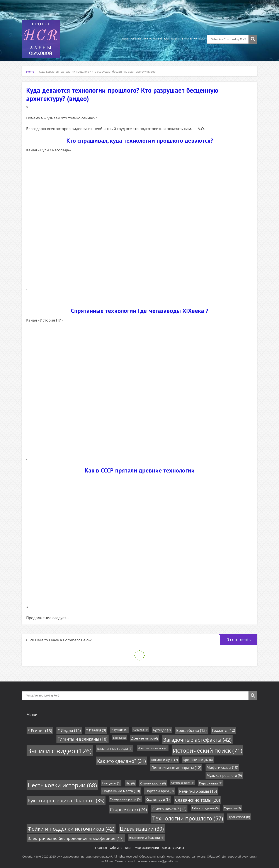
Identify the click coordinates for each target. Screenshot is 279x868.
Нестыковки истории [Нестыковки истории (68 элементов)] (62, 785)
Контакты (199, 39)
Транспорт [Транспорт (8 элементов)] (239, 817)
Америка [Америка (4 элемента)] (140, 729)
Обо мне (136, 39)
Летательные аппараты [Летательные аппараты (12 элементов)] (176, 768)
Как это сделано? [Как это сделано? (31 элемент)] (122, 761)
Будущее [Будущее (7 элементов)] (162, 730)
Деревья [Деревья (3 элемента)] (119, 738)
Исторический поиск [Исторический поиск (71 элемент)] (208, 750)
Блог (167, 39)
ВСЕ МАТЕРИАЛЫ (182, 39)
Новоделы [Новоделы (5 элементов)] (111, 783)
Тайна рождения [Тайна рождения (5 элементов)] (205, 808)
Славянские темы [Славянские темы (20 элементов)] (197, 800)
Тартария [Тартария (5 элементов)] (232, 808)
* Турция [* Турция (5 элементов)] (119, 730)
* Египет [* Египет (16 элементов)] (40, 730)
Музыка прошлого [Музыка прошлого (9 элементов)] (224, 776)
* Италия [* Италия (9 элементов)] (96, 730)
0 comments (235, 638)
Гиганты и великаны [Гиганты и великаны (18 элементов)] (83, 739)
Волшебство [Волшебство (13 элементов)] (191, 730)
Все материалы (173, 848)
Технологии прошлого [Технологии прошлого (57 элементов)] (188, 818)
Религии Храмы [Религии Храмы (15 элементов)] (198, 791)
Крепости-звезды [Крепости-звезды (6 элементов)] (198, 760)
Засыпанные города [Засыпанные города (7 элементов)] (115, 749)
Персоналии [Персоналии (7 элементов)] (211, 783)
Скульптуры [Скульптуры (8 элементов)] (158, 799)
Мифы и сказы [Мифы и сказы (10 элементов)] (222, 767)
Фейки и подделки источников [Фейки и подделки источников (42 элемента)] (71, 829)
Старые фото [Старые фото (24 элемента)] (128, 809)
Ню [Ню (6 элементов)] (130, 783)
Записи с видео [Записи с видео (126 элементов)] (60, 751)
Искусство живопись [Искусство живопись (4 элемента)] (153, 748)
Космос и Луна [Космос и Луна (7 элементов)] (165, 760)
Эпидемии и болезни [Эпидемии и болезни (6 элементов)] (147, 838)
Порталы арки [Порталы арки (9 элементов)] (160, 791)
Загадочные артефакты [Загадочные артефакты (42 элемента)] (197, 740)
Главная (125, 39)
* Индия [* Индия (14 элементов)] (69, 730)
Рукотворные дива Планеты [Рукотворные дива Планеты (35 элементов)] (66, 800)
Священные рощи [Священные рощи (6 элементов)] (125, 799)
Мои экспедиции (152, 39)
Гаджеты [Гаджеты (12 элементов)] (224, 730)
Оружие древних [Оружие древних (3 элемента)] (182, 783)
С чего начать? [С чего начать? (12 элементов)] (169, 809)
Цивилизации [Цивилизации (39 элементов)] (142, 829)
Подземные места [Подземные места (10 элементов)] (121, 791)
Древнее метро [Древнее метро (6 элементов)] (145, 738)
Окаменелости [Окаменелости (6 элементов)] (153, 783)
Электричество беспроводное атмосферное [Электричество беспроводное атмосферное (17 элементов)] (76, 838)
